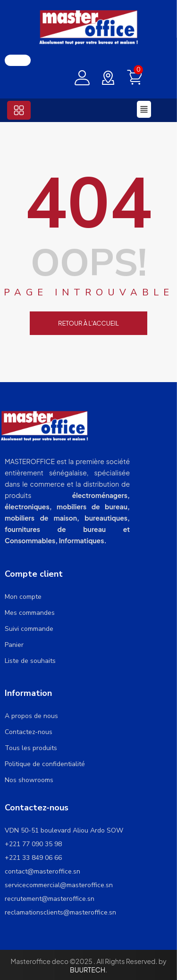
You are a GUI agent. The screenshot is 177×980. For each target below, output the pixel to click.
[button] (19, 110)
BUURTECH (88, 970)
